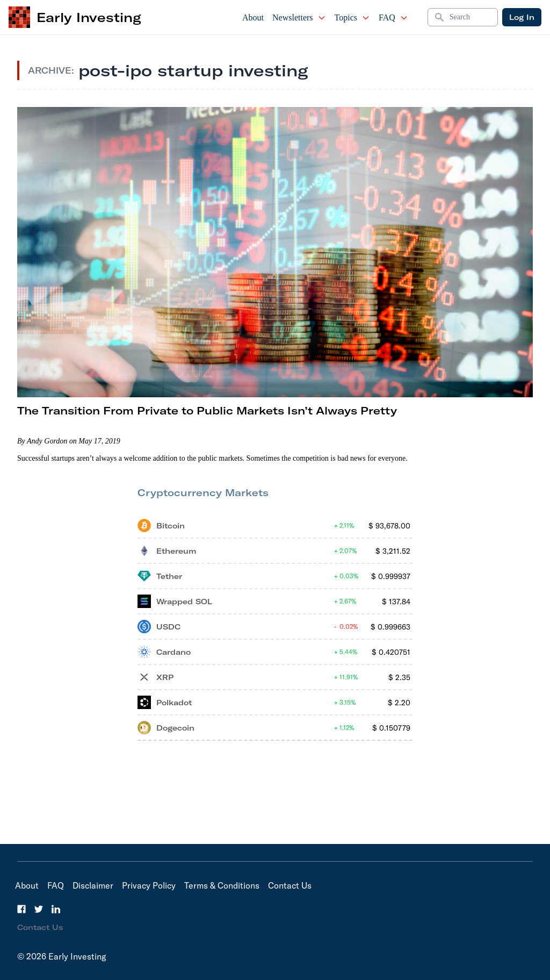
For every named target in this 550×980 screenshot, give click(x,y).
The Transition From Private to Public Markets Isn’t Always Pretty (207, 410)
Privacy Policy (149, 885)
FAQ (393, 17)
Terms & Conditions (222, 885)
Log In (522, 17)
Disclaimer (93, 885)
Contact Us (290, 885)
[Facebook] (21, 909)
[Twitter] (39, 909)
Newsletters (299, 17)
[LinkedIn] (56, 909)
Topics (352, 17)
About (253, 17)
